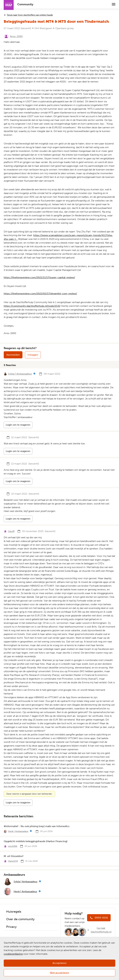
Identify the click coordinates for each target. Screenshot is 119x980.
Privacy (11, 927)
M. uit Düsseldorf (13, 856)
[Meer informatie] (34, 374)
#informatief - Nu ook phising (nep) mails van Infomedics (37, 826)
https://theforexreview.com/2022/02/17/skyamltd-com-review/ (40, 294)
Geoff (11, 531)
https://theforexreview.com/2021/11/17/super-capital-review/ (39, 277)
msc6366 (13, 846)
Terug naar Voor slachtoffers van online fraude (30, 15)
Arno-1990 (16, 36)
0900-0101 (101, 918)
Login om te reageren (18, 425)
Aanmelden (13, 355)
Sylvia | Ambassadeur (20, 374)
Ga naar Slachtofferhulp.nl (101, 930)
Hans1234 (13, 861)
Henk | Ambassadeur (18, 831)
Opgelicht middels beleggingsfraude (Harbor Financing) (36, 841)
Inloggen (33, 355)
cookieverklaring (13, 954)
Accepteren (59, 963)
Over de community (20, 919)
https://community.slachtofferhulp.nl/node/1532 (32, 306)
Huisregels (14, 912)
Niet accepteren (59, 973)
